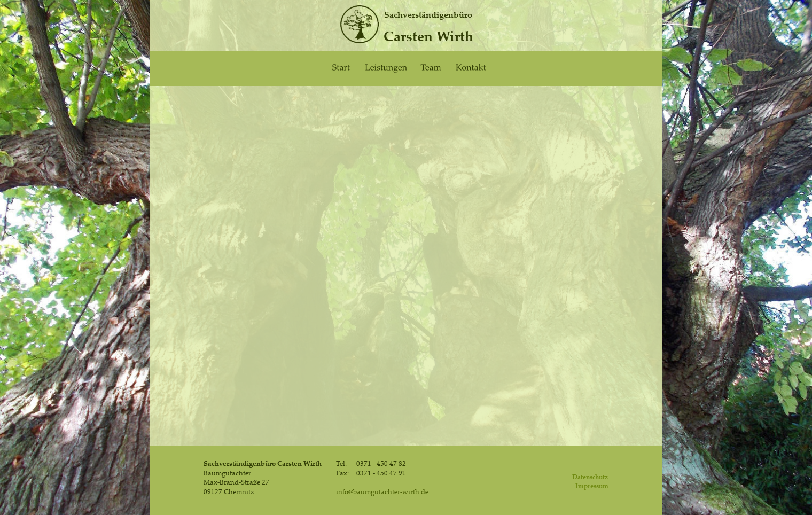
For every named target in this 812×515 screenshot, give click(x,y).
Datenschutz (590, 477)
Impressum (592, 486)
